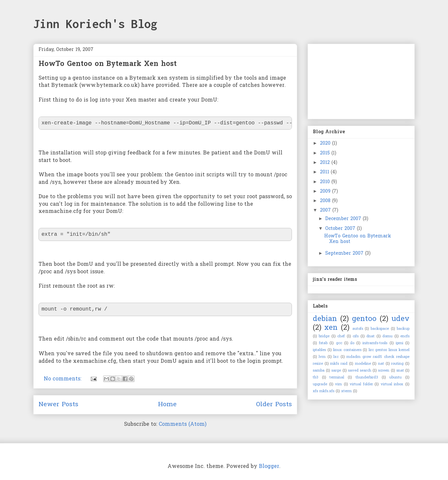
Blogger (269, 467)
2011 (325, 172)
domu (387, 336)
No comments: (63, 379)
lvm (322, 357)
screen (384, 371)
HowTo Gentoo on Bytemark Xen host (108, 64)
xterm (346, 391)
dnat (370, 336)
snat (400, 371)
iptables (319, 350)
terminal (337, 377)
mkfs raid (339, 364)
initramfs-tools (375, 343)
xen (331, 328)
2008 (326, 201)
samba (319, 371)
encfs (405, 336)
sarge (336, 371)
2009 (326, 192)
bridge (324, 336)
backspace (380, 329)
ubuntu (395, 377)
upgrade (320, 384)
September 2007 (345, 254)
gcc (339, 343)
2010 (326, 182)
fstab (323, 343)
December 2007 (344, 219)
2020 (326, 144)
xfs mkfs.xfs (324, 391)
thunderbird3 (367, 377)
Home (167, 405)
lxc (336, 357)
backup (403, 329)
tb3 (316, 377)
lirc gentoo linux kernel (389, 350)
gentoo (364, 319)
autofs (358, 329)
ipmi (400, 343)
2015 (326, 153)
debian (325, 319)
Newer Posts (58, 405)
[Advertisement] (345, 79)
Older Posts (274, 405)
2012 (326, 163)
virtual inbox (392, 384)
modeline (363, 364)
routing (397, 364)
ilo (352, 343)
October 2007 (341, 229)
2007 (326, 210)
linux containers (347, 350)
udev (400, 319)
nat (381, 364)
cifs (356, 336)
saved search (360, 371)
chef (341, 336)
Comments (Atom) (183, 424)
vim (338, 384)
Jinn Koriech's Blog (95, 24)
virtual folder (361, 384)
